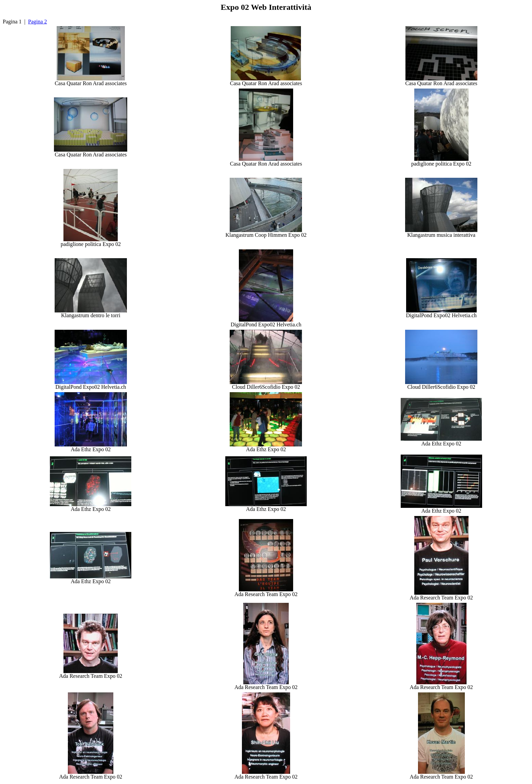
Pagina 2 (38, 22)
